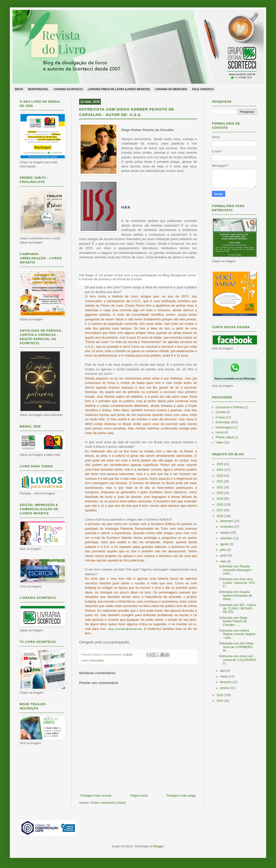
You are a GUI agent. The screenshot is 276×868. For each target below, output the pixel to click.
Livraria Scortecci (68, 89)
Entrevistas (97, 660)
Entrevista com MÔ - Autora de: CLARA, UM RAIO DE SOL (237, 609)
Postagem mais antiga (181, 796)
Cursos (220, 417)
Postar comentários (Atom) (108, 803)
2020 (220, 493)
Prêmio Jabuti (225, 437)
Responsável (38, 89)
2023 (220, 476)
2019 (220, 499)
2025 (220, 464)
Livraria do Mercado (171, 89)
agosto (225, 544)
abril (223, 671)
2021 (220, 487)
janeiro (225, 688)
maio (224, 561)
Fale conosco (203, 89)
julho (224, 550)
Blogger (159, 846)
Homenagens (224, 427)
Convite (221, 412)
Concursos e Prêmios (230, 407)
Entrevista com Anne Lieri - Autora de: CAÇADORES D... (238, 660)
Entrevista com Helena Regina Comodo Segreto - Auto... (237, 634)
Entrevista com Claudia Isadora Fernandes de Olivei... (236, 596)
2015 (220, 695)
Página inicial (139, 796)
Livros (220, 432)
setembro (227, 538)
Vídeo (219, 442)
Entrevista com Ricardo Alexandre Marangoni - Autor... (236, 570)
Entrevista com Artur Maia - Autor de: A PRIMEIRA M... (237, 647)
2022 (220, 481)
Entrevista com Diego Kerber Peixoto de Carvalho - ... (233, 621)
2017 (220, 510)
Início (19, 89)
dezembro (227, 521)
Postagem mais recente (96, 796)
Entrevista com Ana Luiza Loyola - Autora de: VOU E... (237, 583)
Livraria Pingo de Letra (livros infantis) (119, 89)
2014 (220, 701)
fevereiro (226, 682)
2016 (220, 516)
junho (224, 556)
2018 (220, 505)
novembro (227, 527)
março (225, 676)
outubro (225, 533)
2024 (220, 470)
